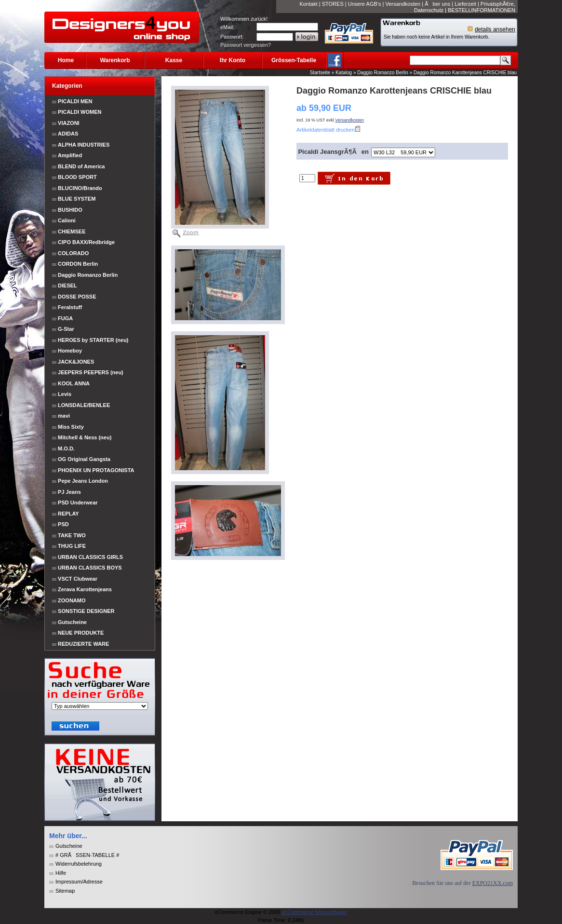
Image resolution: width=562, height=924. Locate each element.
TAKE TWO (72, 535)
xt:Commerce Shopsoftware (315, 912)
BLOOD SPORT (77, 177)
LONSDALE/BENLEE (84, 405)
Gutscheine (72, 622)
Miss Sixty (71, 427)
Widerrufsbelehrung (79, 864)
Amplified (70, 155)
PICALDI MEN (75, 101)
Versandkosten (403, 4)
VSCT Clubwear (78, 579)
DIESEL (67, 285)
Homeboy (70, 351)
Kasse (174, 60)
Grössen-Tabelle (294, 60)
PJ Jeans (69, 492)
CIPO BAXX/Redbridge (86, 242)
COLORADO (73, 253)
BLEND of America (81, 166)
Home (66, 60)
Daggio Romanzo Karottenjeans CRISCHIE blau (465, 73)
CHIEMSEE (72, 231)
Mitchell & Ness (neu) (85, 437)
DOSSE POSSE (77, 297)
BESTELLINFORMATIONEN (482, 10)
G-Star (66, 329)
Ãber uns (437, 4)
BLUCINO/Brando (80, 188)
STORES (333, 4)
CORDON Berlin (78, 264)
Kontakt (308, 4)
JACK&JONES (76, 362)
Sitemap (65, 891)
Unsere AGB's (365, 4)
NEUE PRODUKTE (80, 633)
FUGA (65, 318)
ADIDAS (68, 134)
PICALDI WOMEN (80, 112)
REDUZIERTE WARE (83, 644)
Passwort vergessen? (246, 45)
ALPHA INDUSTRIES (84, 145)
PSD (63, 524)
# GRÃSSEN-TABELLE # (87, 855)
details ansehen (495, 29)
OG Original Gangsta (84, 459)
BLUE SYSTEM (77, 199)
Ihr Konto (233, 60)
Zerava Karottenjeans (85, 589)
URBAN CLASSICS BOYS (90, 568)
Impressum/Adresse (79, 882)
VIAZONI (69, 123)
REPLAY (68, 514)
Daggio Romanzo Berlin (383, 73)
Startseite (320, 73)
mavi (64, 416)
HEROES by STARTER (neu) (93, 340)
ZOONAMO (72, 600)
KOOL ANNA (74, 383)
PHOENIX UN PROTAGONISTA (96, 470)
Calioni (67, 220)
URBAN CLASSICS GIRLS (90, 557)
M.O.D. (66, 448)
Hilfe (61, 873)
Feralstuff (70, 307)
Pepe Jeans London (83, 481)
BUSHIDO (70, 210)
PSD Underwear (78, 503)
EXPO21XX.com (493, 883)
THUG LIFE (72, 546)
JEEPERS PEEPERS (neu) (91, 372)
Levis (65, 394)
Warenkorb (115, 60)
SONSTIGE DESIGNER (86, 611)
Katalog (344, 73)
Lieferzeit (465, 4)
